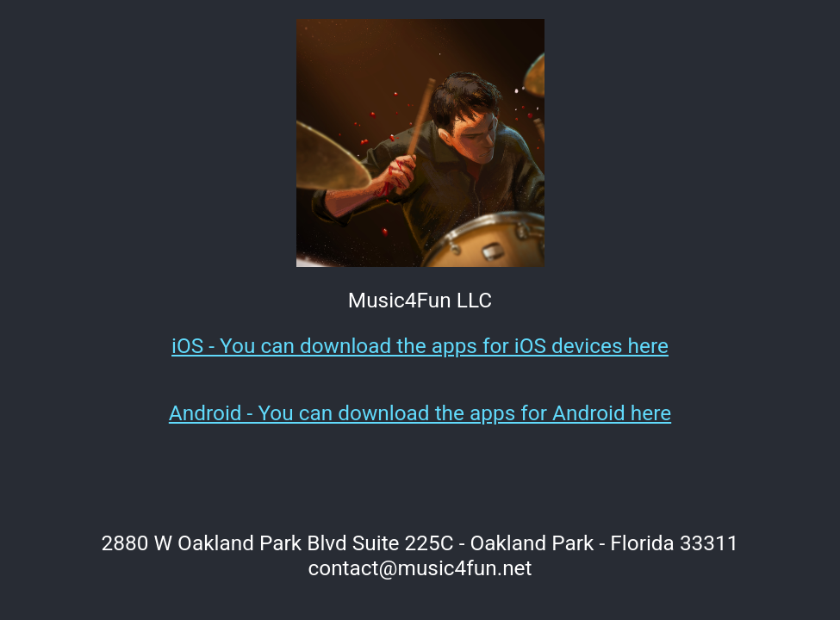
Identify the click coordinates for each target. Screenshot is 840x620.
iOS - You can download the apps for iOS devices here (420, 346)
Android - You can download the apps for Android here (420, 413)
